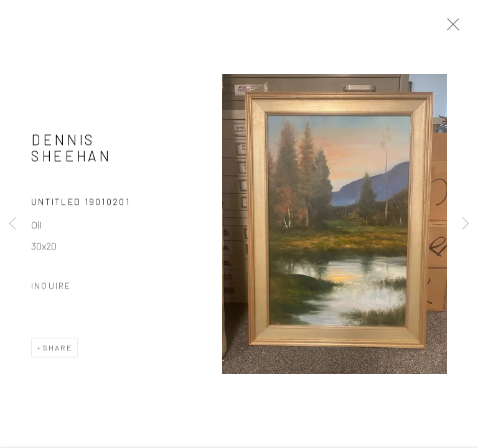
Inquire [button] (51, 287)
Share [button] (57, 349)
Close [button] (450, 28)
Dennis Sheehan (71, 149)
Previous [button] (12, 224)
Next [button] (466, 224)
